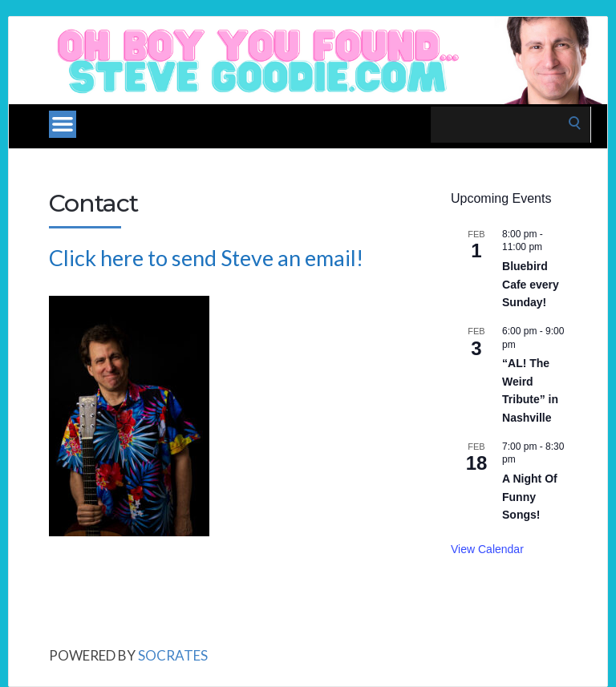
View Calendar (487, 549)
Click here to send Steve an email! (206, 258)
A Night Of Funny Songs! (530, 497)
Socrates (173, 655)
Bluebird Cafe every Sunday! (531, 284)
